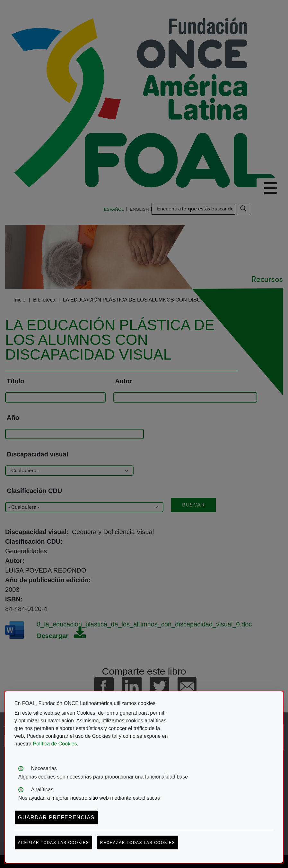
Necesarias (44, 768)
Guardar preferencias (56, 817)
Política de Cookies (54, 744)
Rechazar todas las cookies (138, 843)
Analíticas (42, 790)
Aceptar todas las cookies (54, 843)
